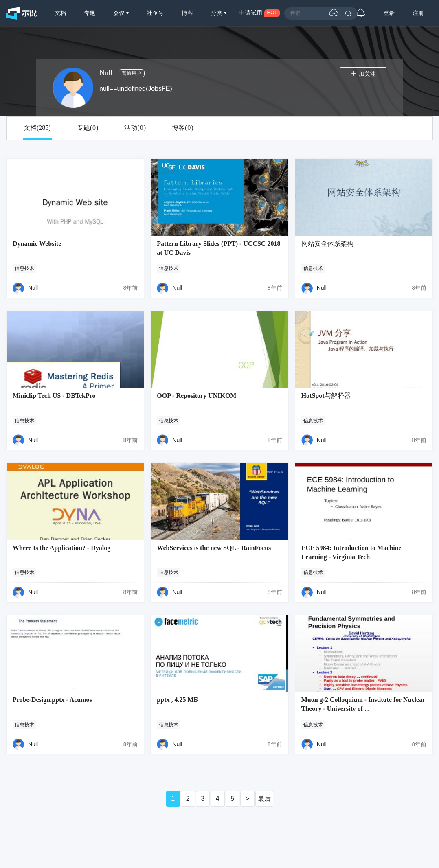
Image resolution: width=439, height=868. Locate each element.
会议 (120, 13)
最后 (264, 799)
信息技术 (24, 268)
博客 (187, 13)
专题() (88, 128)
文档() (37, 128)
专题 (90, 13)
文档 (60, 13)
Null (33, 288)
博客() (183, 128)
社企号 (155, 13)
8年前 (131, 288)
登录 (389, 13)
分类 (217, 13)
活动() (135, 128)
